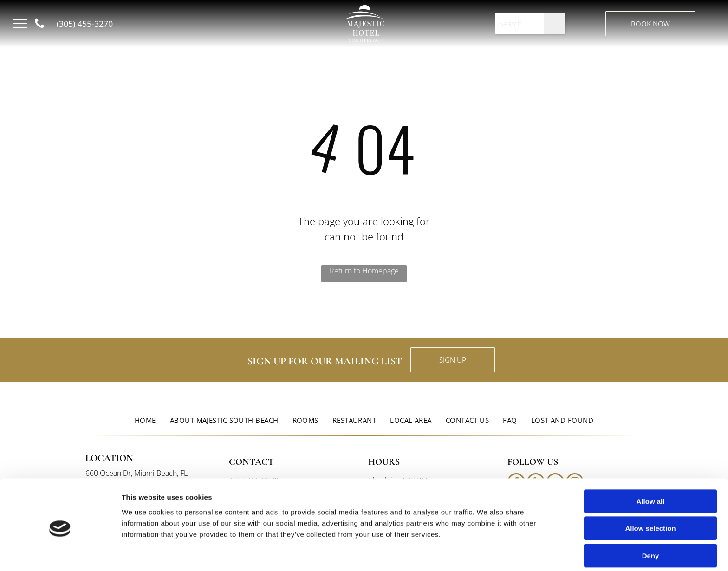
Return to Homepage (364, 271)
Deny (651, 519)
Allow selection (650, 492)
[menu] (20, 24)
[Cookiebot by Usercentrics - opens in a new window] (60, 553)
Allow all (651, 465)
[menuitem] (145, 420)
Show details (487, 553)
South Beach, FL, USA (200, 35)
